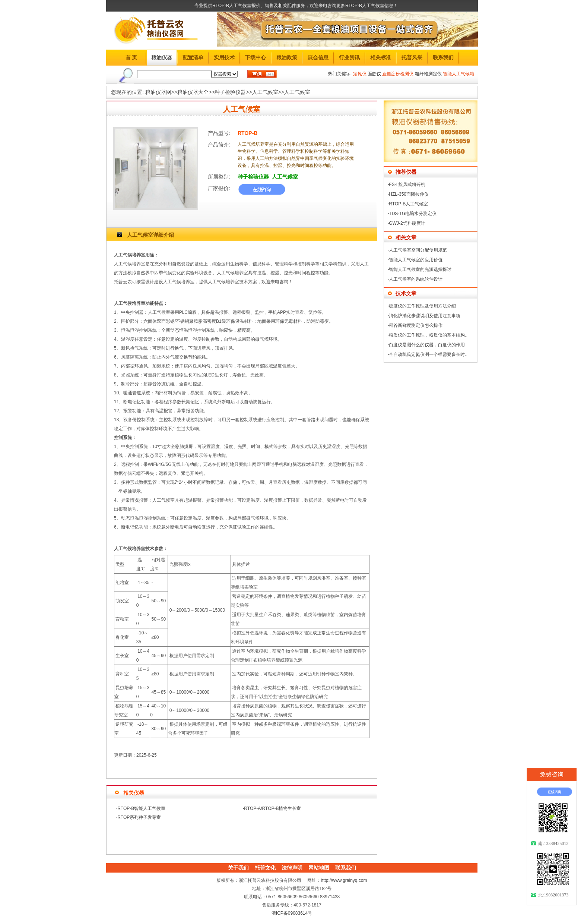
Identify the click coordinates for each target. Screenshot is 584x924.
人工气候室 (265, 92)
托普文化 (265, 868)
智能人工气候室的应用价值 (416, 260)
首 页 (131, 57)
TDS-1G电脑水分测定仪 (413, 214)
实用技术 (224, 57)
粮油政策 (287, 57)
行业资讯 (349, 57)
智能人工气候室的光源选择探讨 (420, 269)
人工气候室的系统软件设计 (416, 279)
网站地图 (319, 868)
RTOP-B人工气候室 (408, 204)
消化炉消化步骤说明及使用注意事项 (425, 316)
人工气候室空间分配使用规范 (418, 250)
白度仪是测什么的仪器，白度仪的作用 (427, 345)
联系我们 (443, 57)
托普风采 (412, 57)
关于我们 (238, 868)
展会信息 (318, 57)
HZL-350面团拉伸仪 (409, 194)
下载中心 (256, 57)
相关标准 (381, 57)
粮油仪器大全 (193, 92)
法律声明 (292, 868)
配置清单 (193, 57)
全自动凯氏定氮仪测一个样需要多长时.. (428, 354)
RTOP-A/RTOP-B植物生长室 (272, 808)
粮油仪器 (162, 57)
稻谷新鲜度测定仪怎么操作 (416, 325)
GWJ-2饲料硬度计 (407, 223)
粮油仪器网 (158, 92)
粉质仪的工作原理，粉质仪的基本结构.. (428, 335)
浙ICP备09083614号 (292, 913)
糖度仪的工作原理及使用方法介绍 (422, 306)
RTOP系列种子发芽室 (139, 817)
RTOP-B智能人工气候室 (141, 808)
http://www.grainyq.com (344, 880)
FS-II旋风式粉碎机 (407, 185)
